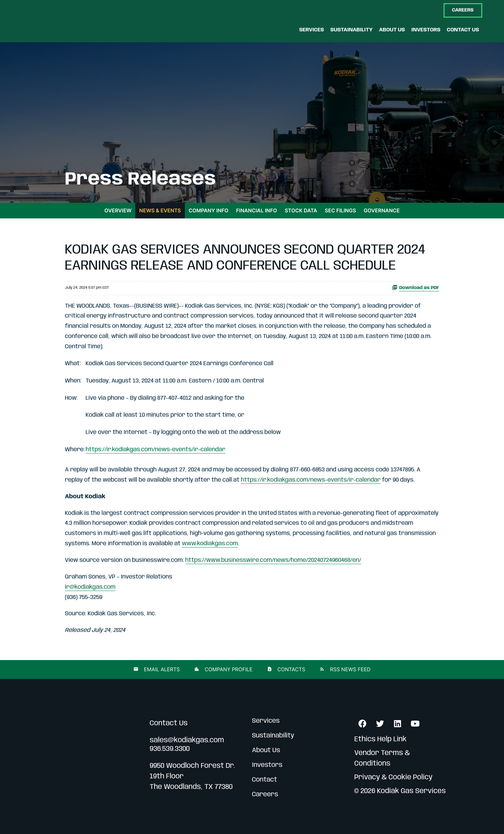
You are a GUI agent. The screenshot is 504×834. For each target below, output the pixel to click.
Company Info (209, 210)
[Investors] (426, 30)
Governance (382, 210)
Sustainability (273, 736)
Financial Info (256, 210)
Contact (265, 780)
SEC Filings (341, 210)
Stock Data (301, 210)
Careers (265, 795)
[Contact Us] (463, 30)
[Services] (312, 30)
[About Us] (392, 30)
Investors (267, 765)
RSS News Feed (349, 669)
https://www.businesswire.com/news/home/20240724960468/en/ (273, 561)
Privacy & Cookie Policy (394, 778)
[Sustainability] (351, 30)
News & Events (160, 210)
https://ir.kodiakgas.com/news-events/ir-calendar (156, 450)
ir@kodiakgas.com (90, 587)
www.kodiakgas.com (210, 544)
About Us (266, 750)
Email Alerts (161, 669)
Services (266, 721)
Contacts (291, 669)
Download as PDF (415, 287)
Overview (118, 210)
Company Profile (228, 669)
